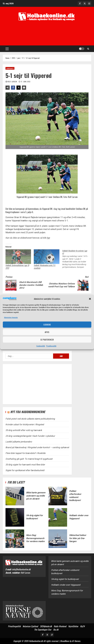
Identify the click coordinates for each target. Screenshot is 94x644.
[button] (90, 299)
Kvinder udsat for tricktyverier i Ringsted (25, 424)
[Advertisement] (47, 35)
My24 (82, 626)
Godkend (47, 325)
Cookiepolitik (41, 346)
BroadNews (65, 641)
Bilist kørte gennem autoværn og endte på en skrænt (15, 496)
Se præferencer (47, 340)
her (48, 238)
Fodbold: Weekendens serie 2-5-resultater (45, 267)
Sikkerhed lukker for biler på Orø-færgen (58, 539)
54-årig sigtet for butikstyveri (15, 517)
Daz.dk (56, 630)
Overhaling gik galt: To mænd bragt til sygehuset (29, 459)
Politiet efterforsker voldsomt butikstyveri (58, 496)
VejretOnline (73, 626)
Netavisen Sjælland (30, 626)
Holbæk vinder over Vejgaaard (58, 517)
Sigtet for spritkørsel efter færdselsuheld (25, 470)
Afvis (47, 332)
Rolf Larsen (12, 82)
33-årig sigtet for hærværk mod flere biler (25, 465)
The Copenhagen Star (43, 630)
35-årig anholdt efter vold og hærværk (24, 430)
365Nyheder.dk (46, 626)
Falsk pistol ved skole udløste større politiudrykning (30, 419)
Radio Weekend (60, 626)
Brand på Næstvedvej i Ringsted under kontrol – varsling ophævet (37, 447)
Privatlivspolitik (51, 346)
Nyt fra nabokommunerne (28, 412)
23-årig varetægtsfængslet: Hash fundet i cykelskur (30, 436)
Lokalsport (10, 68)
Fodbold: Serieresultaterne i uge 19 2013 (17, 267)
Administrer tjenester (11, 317)
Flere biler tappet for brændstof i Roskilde (25, 453)
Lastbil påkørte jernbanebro (19, 442)
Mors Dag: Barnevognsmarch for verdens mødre (15, 539)
